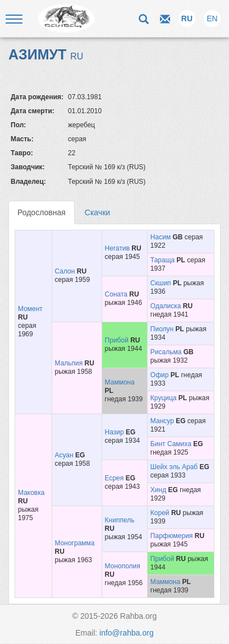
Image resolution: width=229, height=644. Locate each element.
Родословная (42, 212)
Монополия (123, 566)
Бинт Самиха (171, 444)
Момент (30, 309)
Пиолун (162, 329)
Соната (116, 294)
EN (212, 18)
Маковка (31, 493)
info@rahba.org (127, 633)
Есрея (114, 478)
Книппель (120, 520)
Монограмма (75, 543)
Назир (114, 432)
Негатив (117, 248)
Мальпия (69, 363)
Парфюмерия (172, 536)
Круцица (164, 398)
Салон (65, 271)
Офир (160, 375)
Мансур (162, 421)
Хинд (158, 490)
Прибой (117, 340)
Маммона (120, 382)
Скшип (161, 283)
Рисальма (166, 352)
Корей (160, 513)
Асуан (64, 455)
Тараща (162, 260)
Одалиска (166, 306)
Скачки (97, 212)
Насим (161, 237)
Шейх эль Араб (174, 467)
